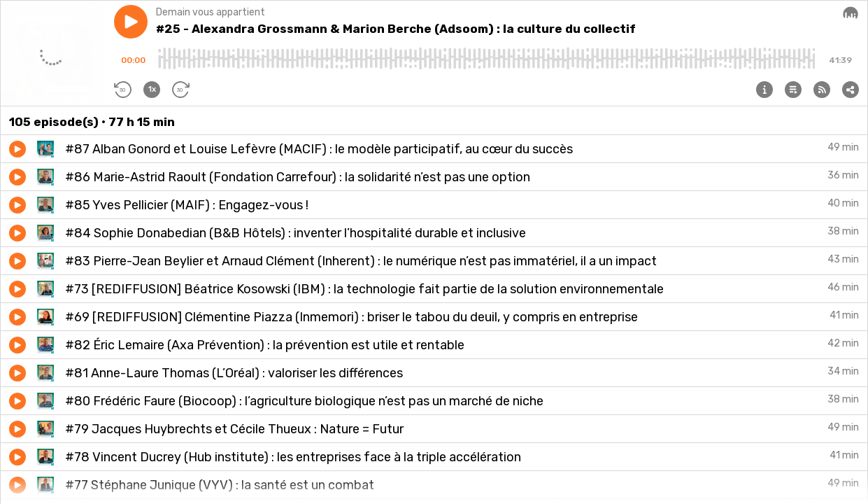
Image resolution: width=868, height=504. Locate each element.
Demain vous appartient (211, 12)
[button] (131, 22)
